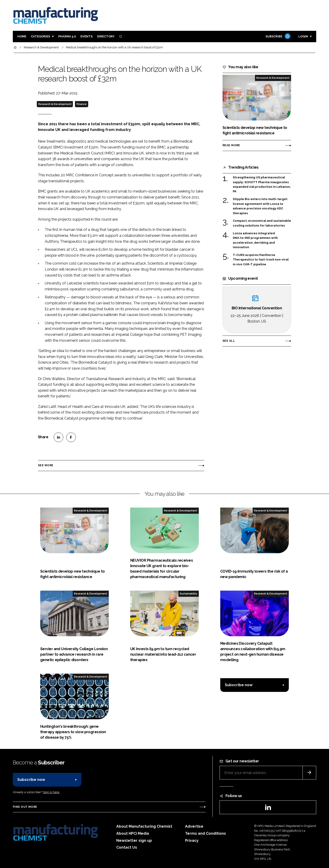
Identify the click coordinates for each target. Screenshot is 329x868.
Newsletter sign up (134, 841)
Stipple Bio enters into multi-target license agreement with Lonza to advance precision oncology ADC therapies (260, 206)
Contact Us (127, 847)
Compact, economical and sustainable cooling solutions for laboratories (262, 223)
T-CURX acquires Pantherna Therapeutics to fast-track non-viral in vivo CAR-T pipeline (261, 260)
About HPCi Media (133, 833)
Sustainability (188, 594)
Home (22, 36)
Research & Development (55, 104)
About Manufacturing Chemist (144, 826)
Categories (40, 36)
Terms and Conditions (206, 833)
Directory (106, 36)
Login (303, 36)
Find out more (25, 807)
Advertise (194, 826)
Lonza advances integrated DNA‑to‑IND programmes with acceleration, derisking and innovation (255, 240)
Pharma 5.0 (67, 36)
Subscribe (277, 37)
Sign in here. (51, 792)
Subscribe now (239, 685)
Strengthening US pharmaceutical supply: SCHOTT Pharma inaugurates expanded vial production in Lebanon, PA (262, 185)
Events (86, 36)
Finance (82, 104)
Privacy (192, 841)
